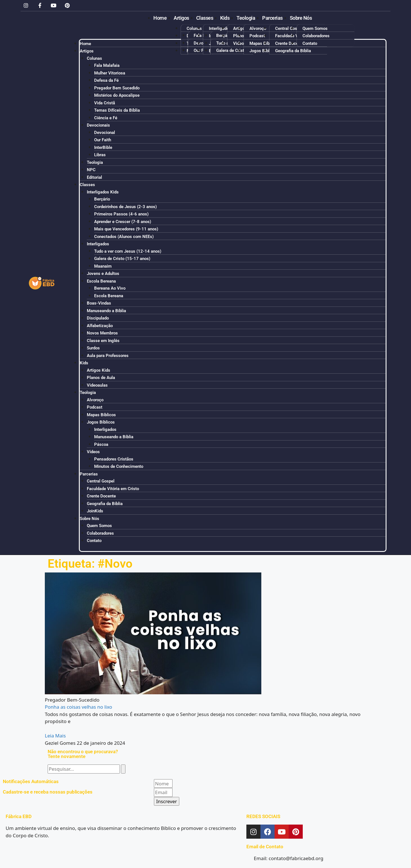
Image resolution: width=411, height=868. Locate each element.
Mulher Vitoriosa (110, 73)
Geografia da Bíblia (105, 504)
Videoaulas (97, 385)
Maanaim (103, 266)
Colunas (194, 28)
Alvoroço (258, 28)
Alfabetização (100, 326)
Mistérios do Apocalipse (117, 95)
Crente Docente (101, 496)
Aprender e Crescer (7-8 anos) (123, 222)
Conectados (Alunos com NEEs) (124, 237)
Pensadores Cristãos (114, 459)
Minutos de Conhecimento (119, 466)
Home (160, 18)
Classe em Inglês (103, 341)
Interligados (98, 244)
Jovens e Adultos (103, 274)
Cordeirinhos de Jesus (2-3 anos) (125, 207)
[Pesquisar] (123, 769)
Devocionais (98, 125)
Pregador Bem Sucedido (117, 88)
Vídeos (93, 452)
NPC (91, 170)
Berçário (224, 36)
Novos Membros (102, 333)
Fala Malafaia (107, 65)
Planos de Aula (101, 378)
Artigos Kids (99, 370)
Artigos (181, 18)
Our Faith (103, 140)
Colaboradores (316, 36)
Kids (225, 18)
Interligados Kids (225, 28)
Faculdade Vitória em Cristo (113, 489)
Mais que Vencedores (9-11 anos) (126, 229)
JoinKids (95, 511)
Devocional (105, 133)
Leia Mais (55, 736)
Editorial (94, 177)
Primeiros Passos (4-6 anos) (121, 214)
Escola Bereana (101, 281)
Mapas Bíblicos (101, 415)
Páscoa (101, 444)
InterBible (103, 147)
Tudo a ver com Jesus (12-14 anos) (128, 251)
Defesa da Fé (106, 80)
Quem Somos (315, 28)
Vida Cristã (105, 103)
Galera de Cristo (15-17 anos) (122, 259)
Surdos (93, 348)
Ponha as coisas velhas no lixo (79, 707)
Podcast (257, 36)
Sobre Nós (301, 18)
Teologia (246, 18)
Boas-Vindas (99, 303)
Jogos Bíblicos (101, 422)
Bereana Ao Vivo (110, 288)
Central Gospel (289, 28)
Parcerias (272, 18)
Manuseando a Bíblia (106, 311)
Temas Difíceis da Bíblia (117, 110)
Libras (100, 155)
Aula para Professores (108, 356)
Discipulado (98, 318)
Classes (205, 18)
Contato (94, 541)
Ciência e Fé (106, 118)
